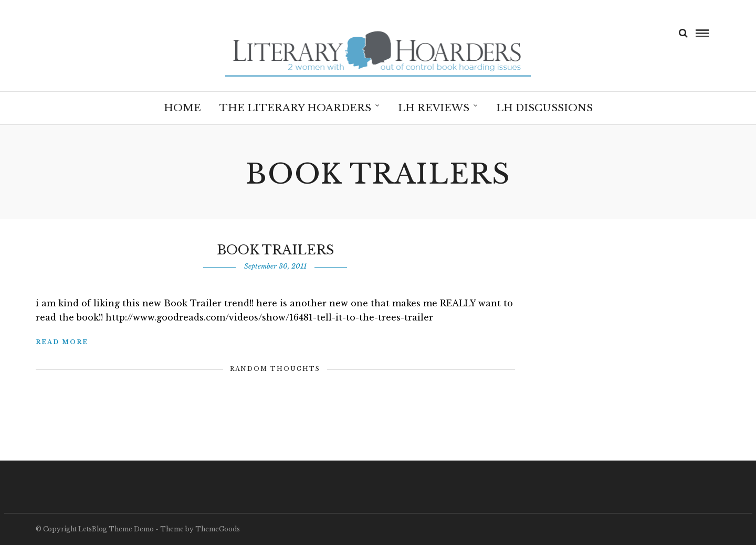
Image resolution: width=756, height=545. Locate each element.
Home (182, 108)
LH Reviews (434, 108)
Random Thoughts (275, 369)
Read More (62, 342)
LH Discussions (544, 108)
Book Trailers (275, 250)
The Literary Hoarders (295, 108)
